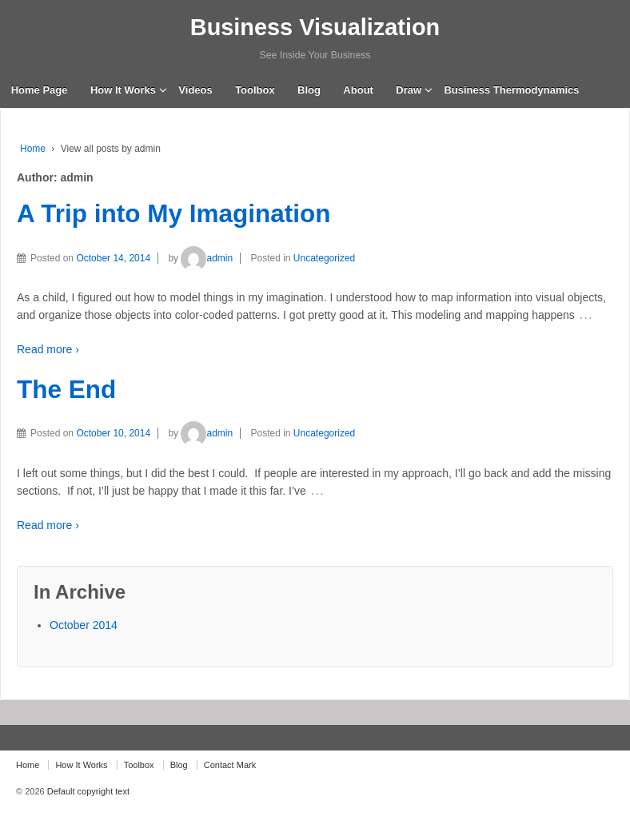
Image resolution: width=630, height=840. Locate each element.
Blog (309, 90)
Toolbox (255, 90)
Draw (409, 90)
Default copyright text (87, 791)
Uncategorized (324, 258)
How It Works (123, 90)
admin (207, 258)
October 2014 (84, 625)
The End (66, 389)
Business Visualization (315, 27)
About (358, 90)
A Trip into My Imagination (174, 213)
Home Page (40, 90)
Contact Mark (230, 765)
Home (33, 149)
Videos (195, 90)
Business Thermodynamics (511, 90)
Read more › (48, 349)
